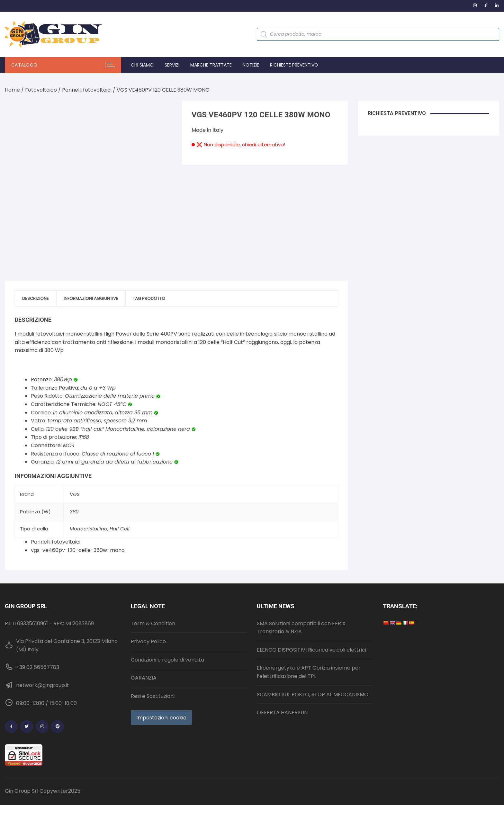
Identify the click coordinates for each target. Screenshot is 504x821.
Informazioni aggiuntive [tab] (98, 288)
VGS (75, 484)
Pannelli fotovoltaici (87, 90)
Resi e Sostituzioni (153, 686)
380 (74, 501)
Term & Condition (153, 613)
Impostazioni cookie (161, 707)
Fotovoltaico (41, 90)
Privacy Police (148, 631)
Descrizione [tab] (38, 288)
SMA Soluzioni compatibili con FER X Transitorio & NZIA (301, 617)
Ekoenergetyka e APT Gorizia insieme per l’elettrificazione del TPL (309, 662)
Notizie (251, 65)
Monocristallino (89, 518)
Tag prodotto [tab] (162, 288)
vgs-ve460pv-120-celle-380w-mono (78, 540)
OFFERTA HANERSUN (282, 702)
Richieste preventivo (294, 65)
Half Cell (120, 518)
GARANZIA (144, 668)
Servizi (172, 65)
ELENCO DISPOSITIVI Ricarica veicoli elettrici (311, 639)
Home (12, 90)
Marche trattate (211, 65)
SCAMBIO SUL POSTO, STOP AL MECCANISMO (313, 684)
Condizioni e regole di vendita (167, 649)
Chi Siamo (142, 65)
